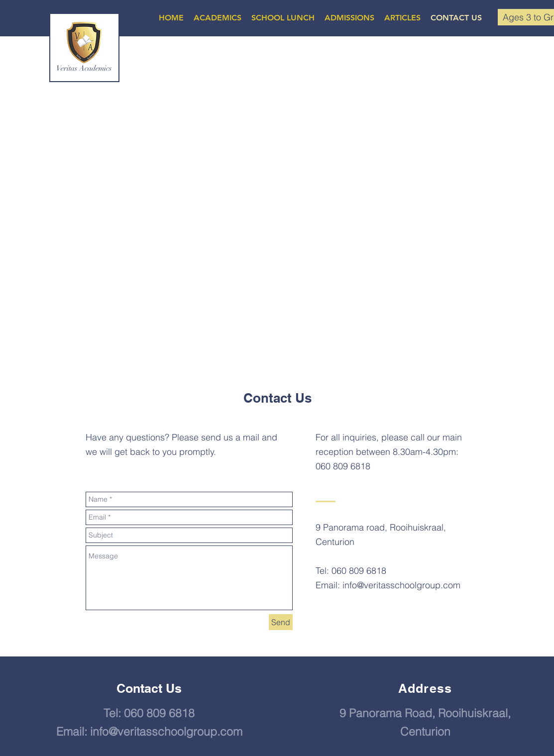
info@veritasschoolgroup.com (401, 585)
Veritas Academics (84, 68)
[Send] (281, 622)
